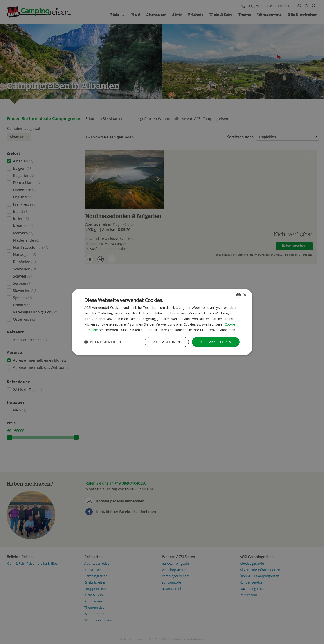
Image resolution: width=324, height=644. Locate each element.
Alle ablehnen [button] (167, 342)
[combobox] (238, 295)
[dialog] (162, 322)
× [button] (245, 295)
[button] (103, 342)
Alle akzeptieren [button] (216, 342)
